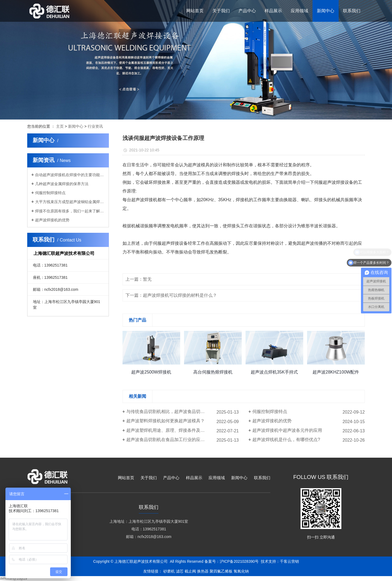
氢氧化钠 (241, 571)
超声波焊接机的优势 (52, 220)
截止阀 (190, 571)
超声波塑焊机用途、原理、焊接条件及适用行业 (172, 430)
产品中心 (171, 478)
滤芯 (180, 571)
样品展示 (194, 478)
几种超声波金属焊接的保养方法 (62, 184)
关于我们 (149, 478)
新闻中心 (76, 126)
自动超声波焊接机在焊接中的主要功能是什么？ (70, 175)
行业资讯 (95, 126)
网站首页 (126, 478)
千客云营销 (289, 561)
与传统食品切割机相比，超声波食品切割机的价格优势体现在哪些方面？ (183, 412)
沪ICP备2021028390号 (239, 561)
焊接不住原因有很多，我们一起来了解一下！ (70, 211)
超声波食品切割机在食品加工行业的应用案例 (170, 440)
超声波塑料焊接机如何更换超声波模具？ (166, 421)
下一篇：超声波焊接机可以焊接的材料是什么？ (171, 295)
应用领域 (217, 478)
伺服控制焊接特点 (50, 193)
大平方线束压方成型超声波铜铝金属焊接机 (70, 202)
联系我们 (262, 478)
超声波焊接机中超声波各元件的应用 (287, 430)
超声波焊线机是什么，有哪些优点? (286, 440)
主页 (60, 126)
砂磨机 (169, 571)
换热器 (203, 571)
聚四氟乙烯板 (221, 571)
